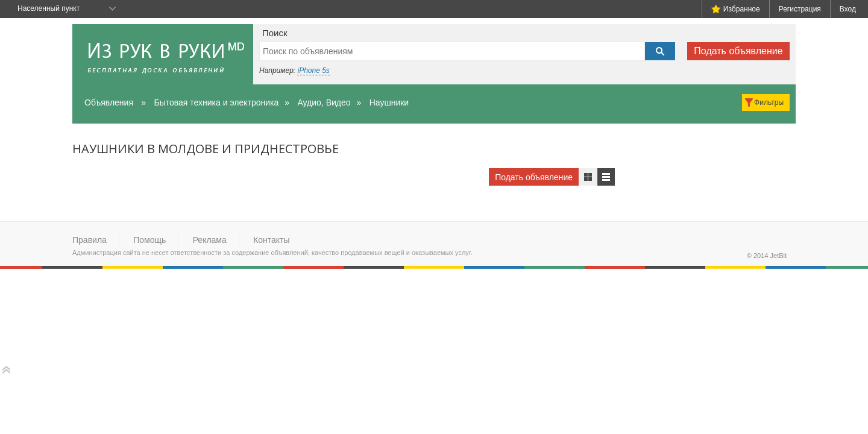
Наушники (389, 102)
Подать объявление (738, 51)
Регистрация (800, 9)
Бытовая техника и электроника (216, 102)
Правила (90, 240)
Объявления (109, 102)
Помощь (149, 240)
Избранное (736, 9)
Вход (848, 9)
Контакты (271, 240)
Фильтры (769, 102)
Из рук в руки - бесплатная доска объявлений (163, 54)
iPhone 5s (313, 71)
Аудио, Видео (324, 102)
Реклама (210, 240)
